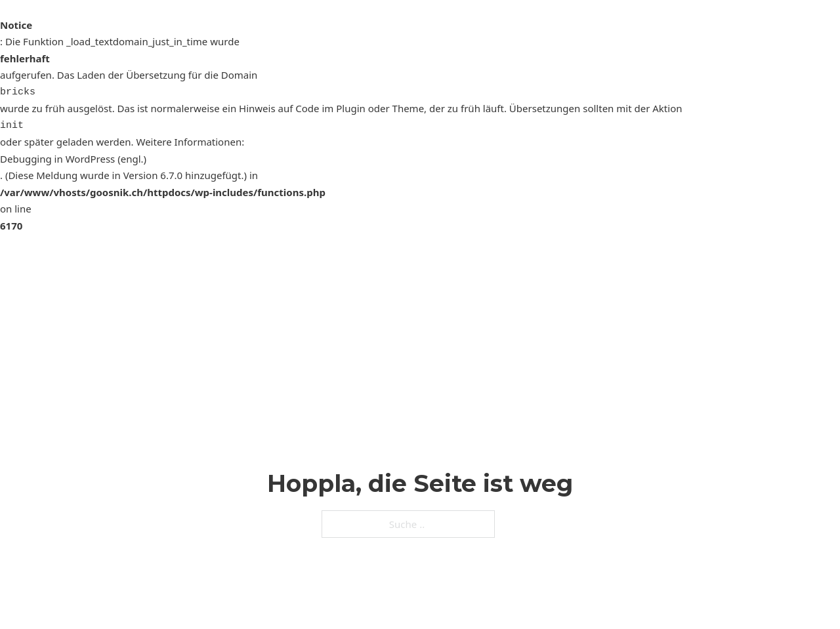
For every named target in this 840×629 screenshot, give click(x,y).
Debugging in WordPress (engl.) (73, 159)
